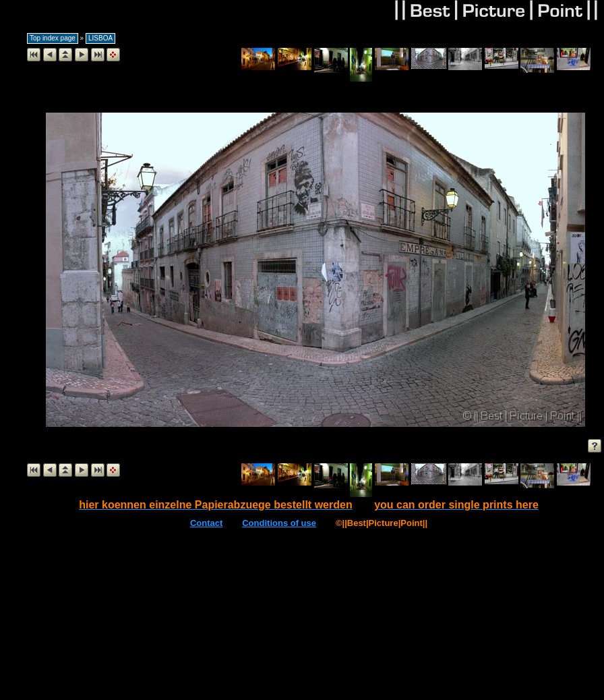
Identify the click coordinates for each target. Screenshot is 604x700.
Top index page (53, 38)
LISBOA (100, 38)
